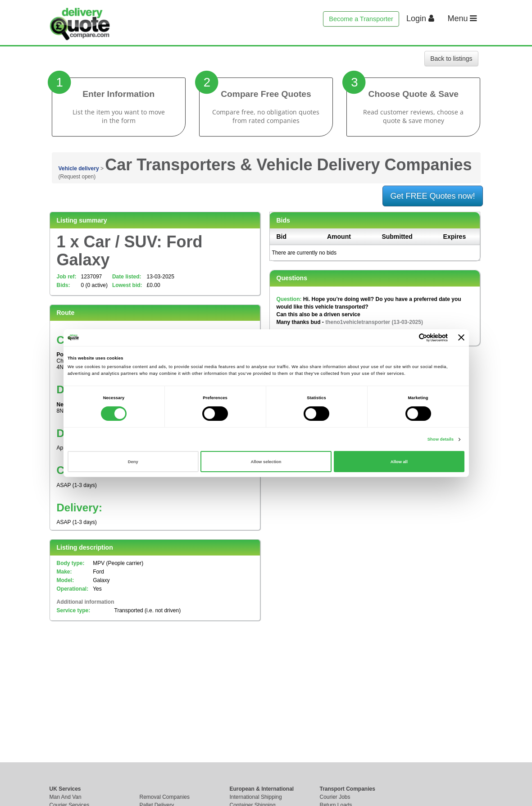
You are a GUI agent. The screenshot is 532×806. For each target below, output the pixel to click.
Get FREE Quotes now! (432, 196)
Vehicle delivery (79, 168)
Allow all (399, 462)
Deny (133, 462)
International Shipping (256, 797)
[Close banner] (461, 337)
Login (420, 18)
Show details (441, 439)
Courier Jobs (335, 797)
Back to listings (451, 59)
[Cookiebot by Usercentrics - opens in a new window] (408, 338)
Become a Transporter (361, 19)
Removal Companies (165, 797)
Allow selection (266, 462)
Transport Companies (348, 789)
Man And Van (66, 797)
